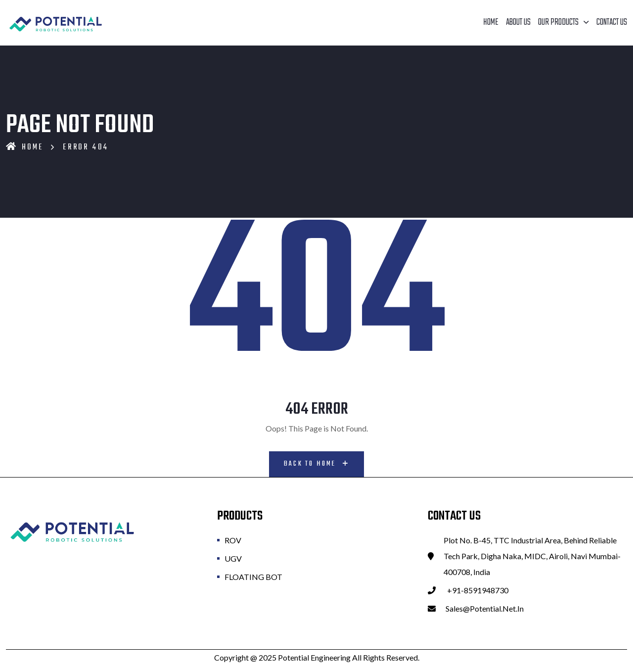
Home (491, 23)
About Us (518, 23)
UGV (233, 557)
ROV (233, 539)
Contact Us (612, 23)
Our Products (558, 23)
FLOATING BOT (253, 576)
